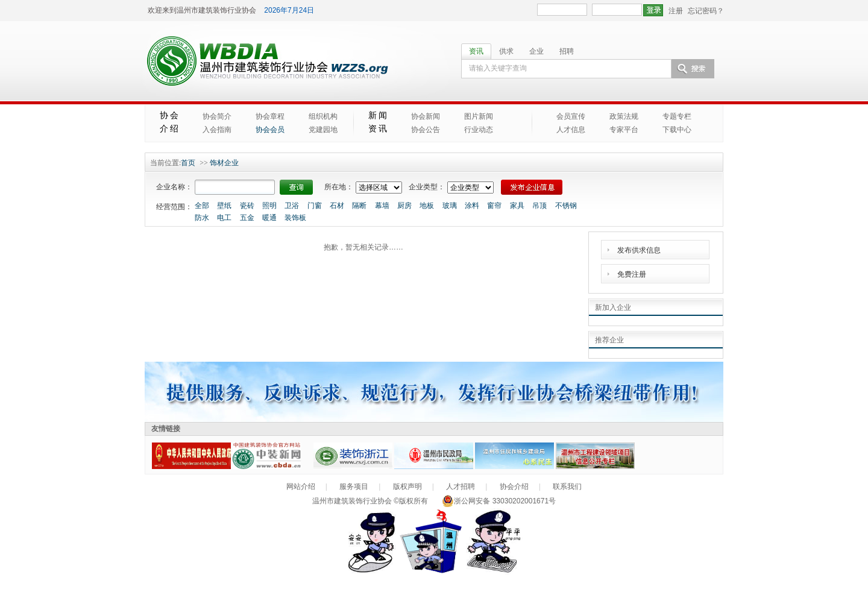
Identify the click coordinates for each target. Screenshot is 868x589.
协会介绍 (514, 487)
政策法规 (624, 116)
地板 (427, 206)
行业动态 (479, 130)
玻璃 (450, 206)
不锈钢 (566, 206)
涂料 (472, 206)
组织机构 (323, 116)
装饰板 (295, 218)
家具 (517, 206)
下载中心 (677, 130)
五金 (247, 218)
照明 (269, 206)
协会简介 (217, 116)
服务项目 (354, 487)
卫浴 (292, 206)
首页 (188, 163)
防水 (202, 218)
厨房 (404, 206)
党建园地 (323, 130)
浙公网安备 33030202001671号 (499, 501)
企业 (536, 51)
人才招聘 (461, 487)
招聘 (567, 51)
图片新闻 (479, 116)
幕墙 (382, 206)
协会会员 (270, 130)
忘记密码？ (706, 11)
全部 (202, 206)
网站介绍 (301, 487)
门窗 (315, 206)
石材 (337, 206)
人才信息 (571, 130)
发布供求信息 (639, 250)
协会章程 (270, 116)
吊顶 (539, 206)
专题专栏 (677, 116)
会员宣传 (571, 116)
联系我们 (567, 487)
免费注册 (632, 274)
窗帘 (494, 206)
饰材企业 (224, 163)
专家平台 (624, 130)
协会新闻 (426, 116)
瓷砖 (247, 206)
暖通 (269, 218)
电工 (224, 218)
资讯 (476, 51)
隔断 (359, 206)
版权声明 (407, 487)
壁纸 (224, 206)
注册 (676, 11)
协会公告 (426, 130)
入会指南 (217, 130)
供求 (506, 51)
